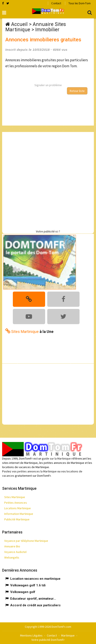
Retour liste (77, 91)
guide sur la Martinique (56, 458)
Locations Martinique (18, 508)
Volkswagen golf (23, 592)
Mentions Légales (31, 635)
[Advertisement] (48, 180)
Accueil (19, 24)
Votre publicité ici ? (48, 231)
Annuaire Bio (12, 546)
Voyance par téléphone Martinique (26, 541)
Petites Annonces (16, 503)
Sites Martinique (15, 497)
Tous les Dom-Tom (80, 3)
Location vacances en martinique (35, 579)
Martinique (68, 635)
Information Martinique (19, 514)
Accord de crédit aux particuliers (35, 605)
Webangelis (12, 557)
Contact (56, 3)
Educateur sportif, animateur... (33, 599)
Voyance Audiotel (15, 552)
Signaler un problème (48, 85)
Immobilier (47, 30)
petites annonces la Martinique (37, 471)
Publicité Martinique (17, 519)
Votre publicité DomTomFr (48, 640)
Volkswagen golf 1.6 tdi (28, 585)
